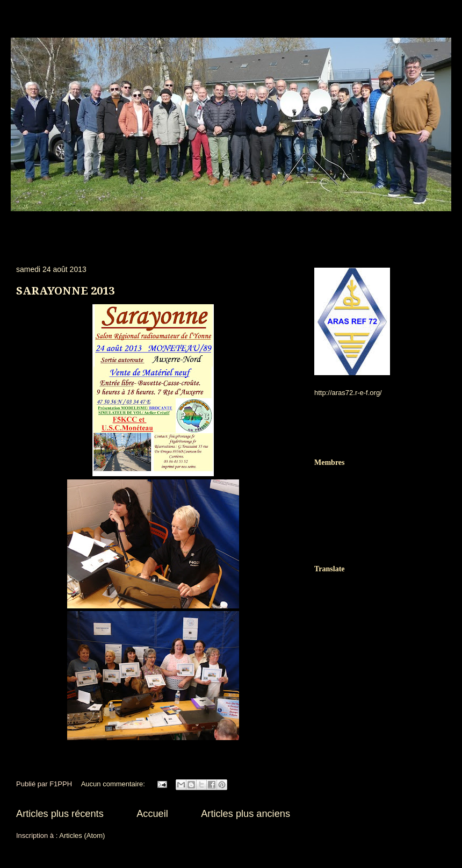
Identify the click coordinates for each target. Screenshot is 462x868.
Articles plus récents (60, 814)
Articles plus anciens (246, 814)
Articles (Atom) (82, 835)
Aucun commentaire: (114, 784)
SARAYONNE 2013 (65, 291)
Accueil (152, 814)
